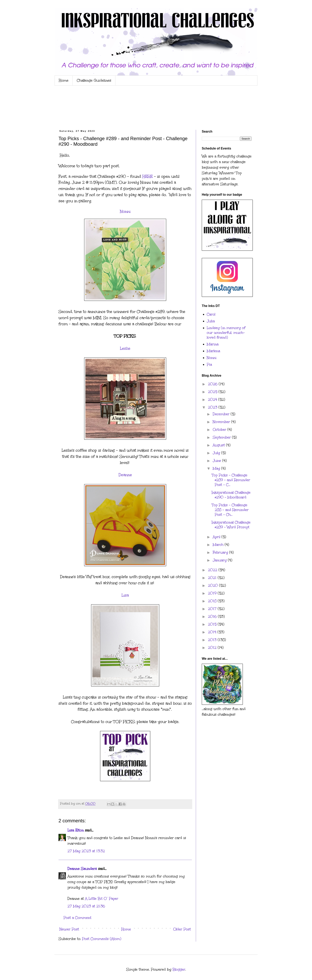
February (221, 552)
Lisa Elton (76, 830)
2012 (213, 648)
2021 (213, 578)
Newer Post (69, 929)
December (222, 414)
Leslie (125, 348)
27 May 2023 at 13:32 (86, 851)
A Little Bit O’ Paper (102, 899)
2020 (214, 585)
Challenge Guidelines (94, 80)
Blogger (179, 969)
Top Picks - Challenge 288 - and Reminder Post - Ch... (230, 510)
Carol (211, 314)
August (219, 445)
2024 (213, 400)
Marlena (213, 351)
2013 (213, 640)
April (217, 537)
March (219, 545)
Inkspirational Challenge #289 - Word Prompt (231, 525)
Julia (211, 321)
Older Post (182, 929)
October (220, 430)
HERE (148, 176)
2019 (213, 593)
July (217, 453)
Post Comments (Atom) (102, 939)
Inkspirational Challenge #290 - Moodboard (231, 495)
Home (64, 80)
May (217, 468)
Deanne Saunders (82, 869)
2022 (213, 570)
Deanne (125, 475)
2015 (213, 624)
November (222, 422)
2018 (213, 601)
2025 (213, 392)
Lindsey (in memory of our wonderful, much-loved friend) (226, 333)
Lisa (125, 595)
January (220, 560)
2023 (213, 407)
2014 (213, 632)
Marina (213, 344)
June (217, 461)
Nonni (125, 211)
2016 (213, 617)
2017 (213, 609)
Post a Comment (77, 918)
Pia (209, 364)
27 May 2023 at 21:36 (86, 906)
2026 (213, 384)
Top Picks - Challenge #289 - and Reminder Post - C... (231, 480)
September (222, 437)
